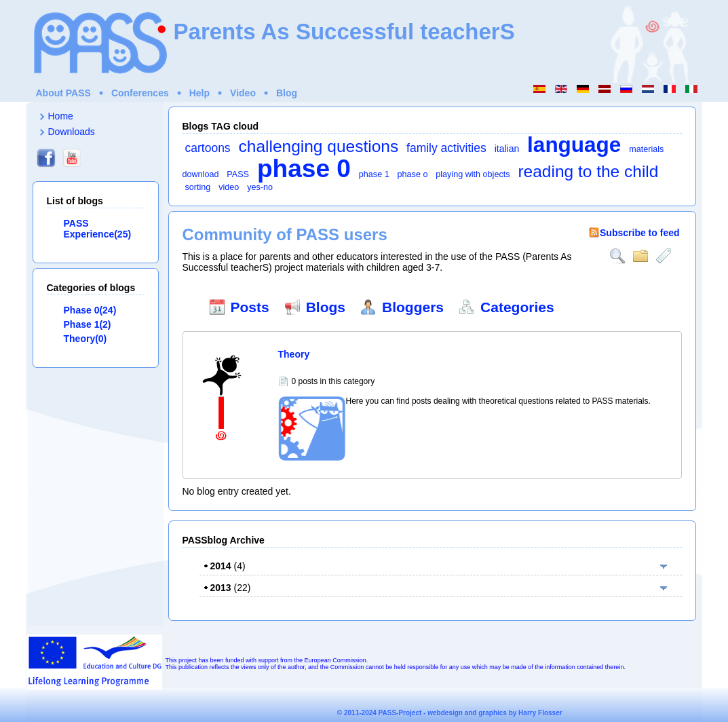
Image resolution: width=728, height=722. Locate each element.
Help (199, 93)
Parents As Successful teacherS (344, 32)
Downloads (72, 132)
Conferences (140, 93)
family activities (446, 148)
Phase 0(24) (90, 310)
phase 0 (304, 168)
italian (507, 149)
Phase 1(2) (88, 324)
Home (61, 116)
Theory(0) (85, 339)
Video (243, 93)
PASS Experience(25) (98, 229)
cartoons (208, 148)
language (574, 145)
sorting (198, 187)
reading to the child (588, 171)
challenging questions (319, 146)
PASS (238, 174)
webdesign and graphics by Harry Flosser (495, 713)
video (229, 187)
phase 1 (374, 174)
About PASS (63, 93)
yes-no (260, 187)
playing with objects (473, 174)
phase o (413, 174)
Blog (287, 93)
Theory (294, 354)
